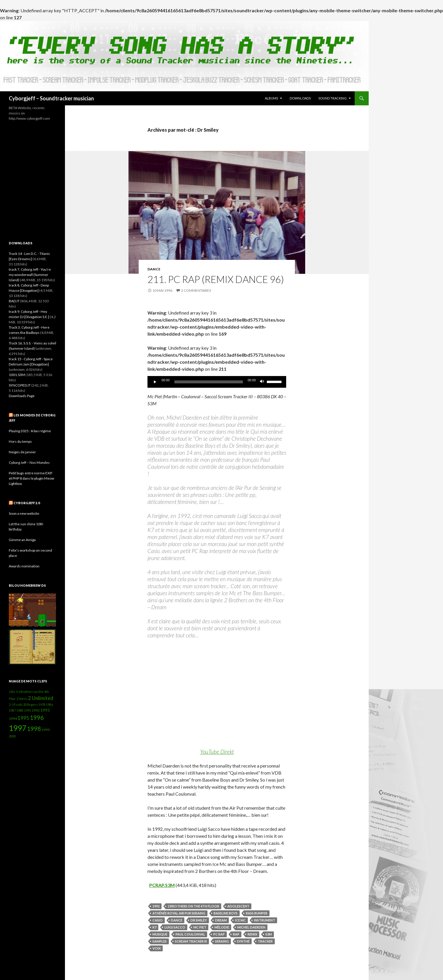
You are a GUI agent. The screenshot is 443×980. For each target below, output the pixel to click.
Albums (271, 98)
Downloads (300, 98)
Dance (154, 269)
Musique (160, 934)
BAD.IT (14, 301)
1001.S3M (17, 375)
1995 (23, 718)
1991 (28, 710)
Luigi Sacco (175, 927)
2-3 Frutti (16, 704)
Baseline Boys (226, 913)
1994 (13, 719)
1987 (12, 710)
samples (160, 941)
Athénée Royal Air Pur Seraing (179, 913)
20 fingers (30, 704)
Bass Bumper (257, 913)
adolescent (238, 906)
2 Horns (22, 699)
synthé (243, 941)
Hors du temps (20, 441)
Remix (252, 934)
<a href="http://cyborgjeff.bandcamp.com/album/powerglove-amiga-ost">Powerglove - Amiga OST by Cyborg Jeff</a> (32, 176)
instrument (265, 920)
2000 (12, 736)
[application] (217, 382)
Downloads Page (22, 396)
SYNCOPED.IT (20, 385)
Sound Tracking (333, 98)
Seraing (222, 941)
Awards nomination (24, 566)
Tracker (265, 941)
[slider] (209, 382)
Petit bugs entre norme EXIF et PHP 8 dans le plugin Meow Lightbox (31, 478)
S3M (269, 934)
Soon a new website (24, 513)
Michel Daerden (251, 927)
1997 (18, 728)
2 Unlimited (41, 698)
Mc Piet (200, 927)
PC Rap (219, 934)
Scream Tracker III (191, 941)
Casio (158, 920)
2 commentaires (196, 290)
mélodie (222, 927)
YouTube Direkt (217, 752)
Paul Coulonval (190, 934)
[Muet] (262, 382)
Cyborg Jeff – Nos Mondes (29, 462)
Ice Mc (240, 920)
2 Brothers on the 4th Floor (193, 906)
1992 (156, 906)
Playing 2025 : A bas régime (30, 431)
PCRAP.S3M (162, 885)
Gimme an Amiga (22, 540)
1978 (42, 704)
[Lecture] (155, 382)
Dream (221, 920)
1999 (46, 730)
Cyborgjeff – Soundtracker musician (51, 98)
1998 (34, 729)
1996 (37, 718)
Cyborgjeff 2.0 (27, 503)
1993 (45, 710)
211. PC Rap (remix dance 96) (216, 279)
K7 (154, 927)
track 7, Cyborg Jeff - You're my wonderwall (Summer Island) (30, 275)
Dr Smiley (199, 920)
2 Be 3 (13, 692)
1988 (20, 710)
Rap (236, 934)
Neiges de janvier (22, 452)
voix (157, 948)
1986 (49, 704)
